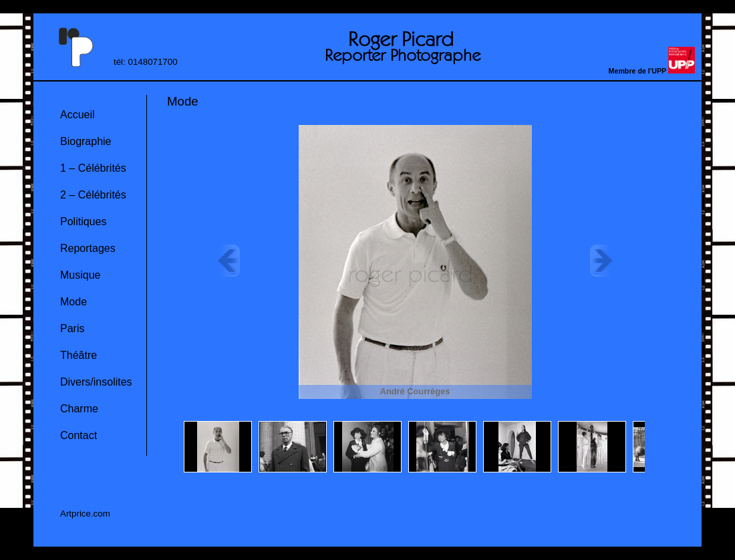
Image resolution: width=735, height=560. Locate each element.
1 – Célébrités (93, 168)
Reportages (88, 248)
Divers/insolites (96, 382)
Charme (79, 409)
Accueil (78, 115)
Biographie (86, 141)
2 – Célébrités (93, 195)
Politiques (83, 222)
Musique (80, 275)
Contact (79, 435)
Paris (72, 328)
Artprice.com (85, 514)
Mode (73, 302)
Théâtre (79, 355)
